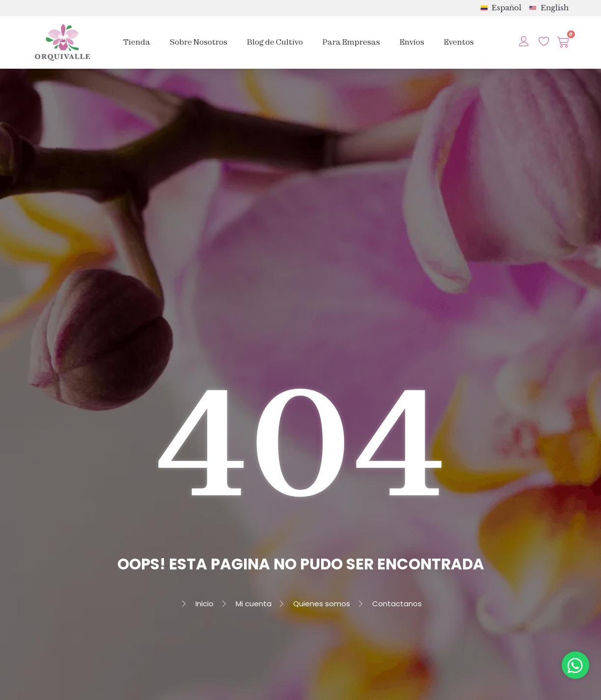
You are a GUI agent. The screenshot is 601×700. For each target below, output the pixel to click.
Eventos (459, 42)
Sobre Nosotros (199, 42)
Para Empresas (351, 42)
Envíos (412, 42)
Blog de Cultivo (275, 42)
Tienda (137, 42)
